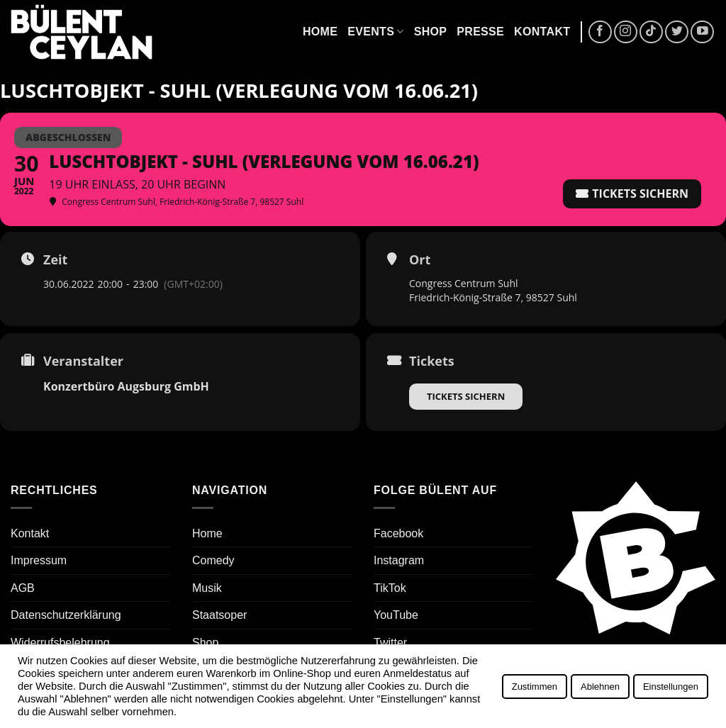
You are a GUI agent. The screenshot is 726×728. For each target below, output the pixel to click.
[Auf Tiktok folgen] (651, 32)
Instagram (399, 560)
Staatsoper (219, 615)
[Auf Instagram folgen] (626, 32)
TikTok (390, 588)
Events (375, 32)
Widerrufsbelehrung (60, 643)
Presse (480, 32)
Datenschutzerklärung (66, 615)
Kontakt (542, 32)
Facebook (398, 533)
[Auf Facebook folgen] (600, 32)
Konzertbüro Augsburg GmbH (126, 386)
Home (320, 32)
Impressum (39, 560)
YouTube (396, 615)
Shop (431, 32)
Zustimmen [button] (535, 687)
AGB (23, 588)
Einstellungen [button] (671, 687)
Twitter (390, 643)
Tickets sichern (466, 396)
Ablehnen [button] (600, 687)
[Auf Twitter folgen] (677, 32)
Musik (207, 588)
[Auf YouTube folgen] (702, 32)
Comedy (213, 560)
